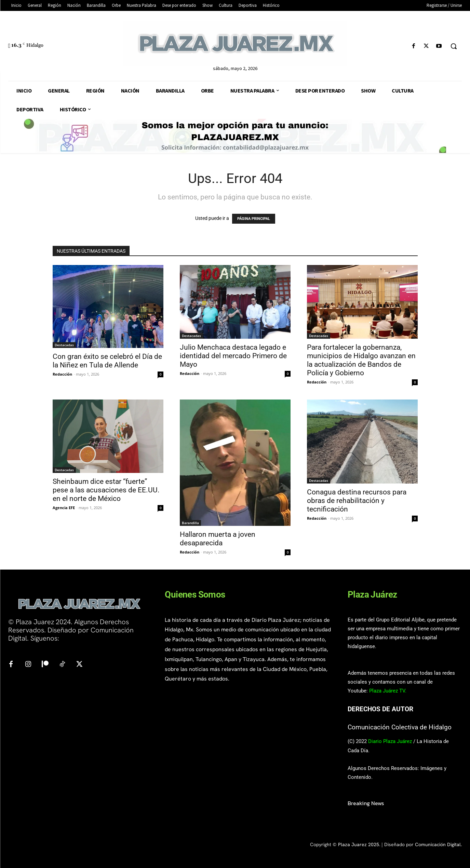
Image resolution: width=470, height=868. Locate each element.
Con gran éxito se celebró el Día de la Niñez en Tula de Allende (107, 361)
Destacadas (64, 345)
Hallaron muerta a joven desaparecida (218, 539)
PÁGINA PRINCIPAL (254, 219)
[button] (454, 46)
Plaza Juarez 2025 (359, 844)
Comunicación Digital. (438, 844)
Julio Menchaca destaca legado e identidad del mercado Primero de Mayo (233, 356)
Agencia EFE (64, 508)
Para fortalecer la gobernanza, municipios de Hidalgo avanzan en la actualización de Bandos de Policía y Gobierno (361, 360)
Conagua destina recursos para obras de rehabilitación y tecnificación (357, 501)
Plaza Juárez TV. (388, 691)
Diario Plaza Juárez (390, 741)
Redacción (62, 374)
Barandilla (190, 523)
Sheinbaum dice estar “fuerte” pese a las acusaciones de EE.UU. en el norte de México (106, 490)
